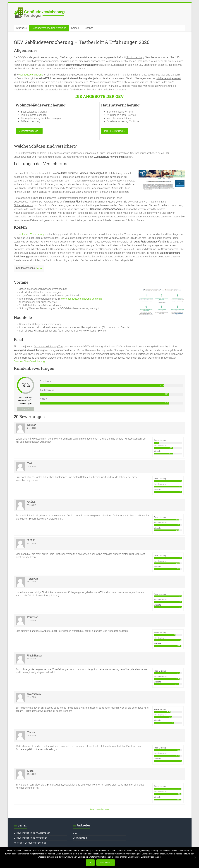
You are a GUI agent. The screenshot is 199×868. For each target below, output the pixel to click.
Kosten (75, 28)
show (39, 268)
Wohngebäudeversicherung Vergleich (81, 299)
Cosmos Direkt (80, 838)
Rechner (88, 28)
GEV (75, 833)
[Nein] (195, 857)
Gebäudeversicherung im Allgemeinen (32, 833)
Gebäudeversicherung (31, 75)
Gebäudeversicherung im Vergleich (31, 838)
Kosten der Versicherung (31, 234)
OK (90, 863)
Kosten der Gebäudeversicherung (30, 843)
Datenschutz (106, 863)
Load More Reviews (100, 809)
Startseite (22, 28)
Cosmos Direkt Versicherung (29, 361)
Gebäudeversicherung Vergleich (49, 28)
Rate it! (25, 409)
